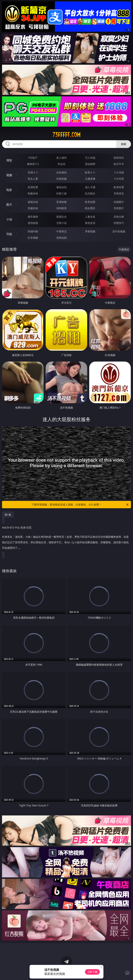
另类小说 (62, 223)
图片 (9, 205)
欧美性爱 (119, 187)
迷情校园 (33, 223)
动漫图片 (119, 202)
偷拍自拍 (62, 187)
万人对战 (90, 158)
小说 (9, 219)
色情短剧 (62, 238)
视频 (9, 175)
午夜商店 (62, 231)
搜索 (124, 144)
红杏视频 (33, 238)
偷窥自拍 (33, 202)
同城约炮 (33, 231)
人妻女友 (90, 217)
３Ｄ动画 (119, 172)
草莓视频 (90, 231)
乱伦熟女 (90, 193)
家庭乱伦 (62, 217)
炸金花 (62, 164)
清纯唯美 (62, 208)
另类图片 (119, 208)
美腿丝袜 (33, 208)
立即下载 (92, 972)
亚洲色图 (62, 202)
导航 (9, 234)
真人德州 (62, 158)
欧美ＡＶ (90, 172)
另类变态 (119, 193)
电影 (9, 190)
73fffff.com (66, 135)
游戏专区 (119, 158)
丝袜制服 (62, 179)
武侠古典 (119, 217)
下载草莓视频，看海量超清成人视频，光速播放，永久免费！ (80, 505)
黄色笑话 (90, 223)
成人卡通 (90, 187)
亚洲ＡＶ (33, 172)
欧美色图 (90, 202)
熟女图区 (90, 208)
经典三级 (62, 193)
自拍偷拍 (62, 172)
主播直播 (90, 179)
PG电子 (33, 158)
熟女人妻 (33, 179)
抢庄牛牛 (119, 164)
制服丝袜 (33, 193)
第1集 (8, 515)
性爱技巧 (119, 223)
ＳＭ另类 (119, 179)
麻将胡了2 (33, 164)
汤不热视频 (119, 231)
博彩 (9, 160)
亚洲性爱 (33, 187)
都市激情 (33, 217)
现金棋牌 (90, 164)
